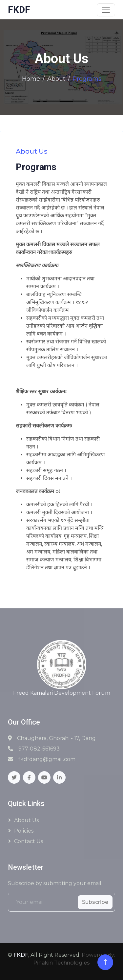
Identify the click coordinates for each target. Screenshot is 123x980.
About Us (26, 820)
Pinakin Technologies (61, 963)
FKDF (21, 955)
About (56, 79)
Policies (24, 831)
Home (31, 79)
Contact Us (29, 841)
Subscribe (95, 902)
